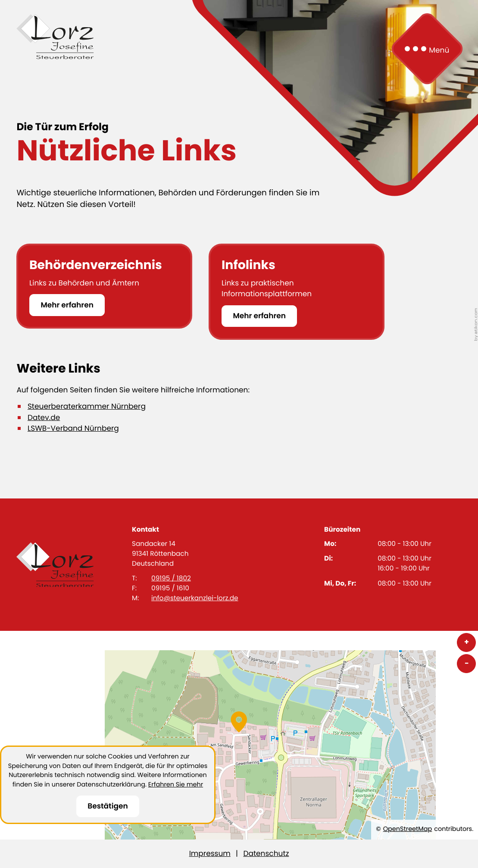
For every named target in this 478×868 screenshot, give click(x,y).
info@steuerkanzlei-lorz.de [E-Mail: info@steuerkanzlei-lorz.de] (195, 598)
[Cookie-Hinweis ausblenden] (108, 807)
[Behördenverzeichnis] (104, 286)
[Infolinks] (297, 291)
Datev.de (44, 417)
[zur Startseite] (55, 37)
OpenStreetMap (408, 829)
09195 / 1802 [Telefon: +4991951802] (171, 578)
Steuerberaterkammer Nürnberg (87, 406)
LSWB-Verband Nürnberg (73, 428)
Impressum (210, 853)
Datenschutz (266, 853)
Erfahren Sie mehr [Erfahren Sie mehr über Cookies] (176, 785)
